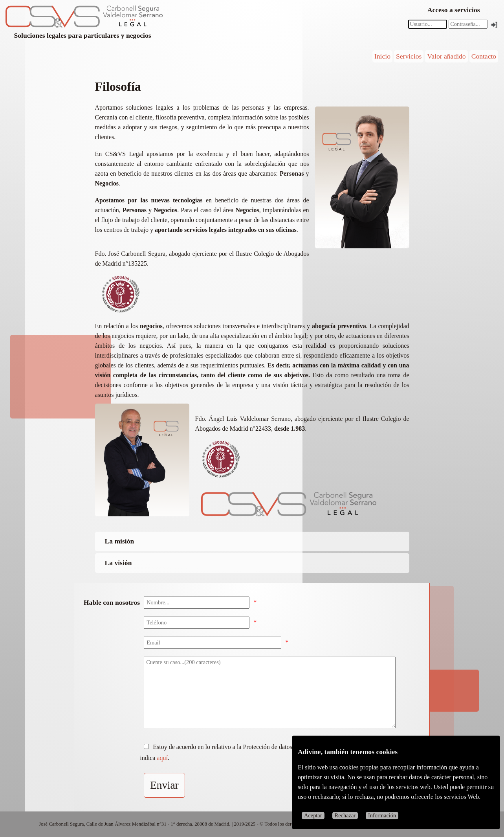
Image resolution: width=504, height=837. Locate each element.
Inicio (382, 56)
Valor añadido (446, 56)
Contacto (484, 56)
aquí (162, 758)
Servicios (409, 56)
